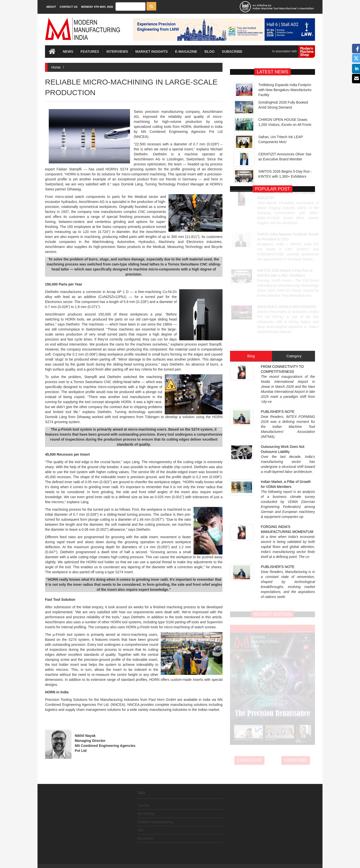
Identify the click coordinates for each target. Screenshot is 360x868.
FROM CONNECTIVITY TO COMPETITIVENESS (282, 324)
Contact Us (69, 7)
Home (56, 68)
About (51, 7)
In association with (292, 52)
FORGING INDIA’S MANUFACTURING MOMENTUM (287, 424)
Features (90, 52)
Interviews (117, 52)
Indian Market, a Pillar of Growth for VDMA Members (286, 398)
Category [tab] (294, 311)
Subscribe (232, 52)
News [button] (68, 52)
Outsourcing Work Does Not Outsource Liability (282, 372)
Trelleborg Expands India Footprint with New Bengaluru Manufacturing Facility (285, 90)
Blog (209, 52)
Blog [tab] (251, 311)
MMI (194, 855)
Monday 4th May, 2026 (97, 7)
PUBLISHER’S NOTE (278, 348)
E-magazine (186, 52)
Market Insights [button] (151, 52)
